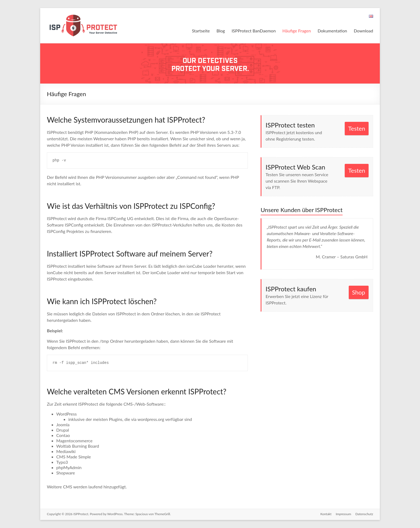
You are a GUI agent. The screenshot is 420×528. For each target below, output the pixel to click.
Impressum (344, 514)
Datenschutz (364, 514)
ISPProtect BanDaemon (254, 31)
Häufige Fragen (297, 31)
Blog (221, 31)
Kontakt (326, 514)
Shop (359, 292)
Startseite (201, 31)
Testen (357, 128)
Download (363, 31)
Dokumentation (332, 31)
